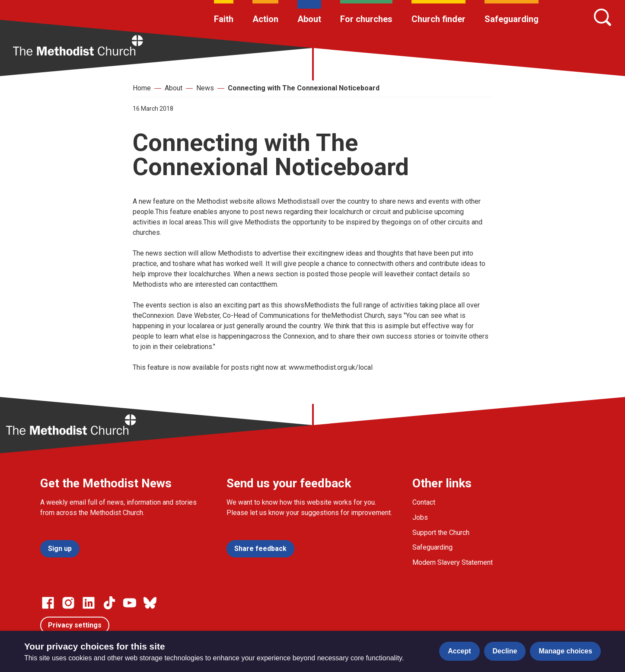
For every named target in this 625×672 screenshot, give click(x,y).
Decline (505, 651)
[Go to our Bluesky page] (150, 603)
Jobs (420, 517)
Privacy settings (75, 625)
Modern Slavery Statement (453, 562)
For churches (366, 19)
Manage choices (565, 651)
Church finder (438, 19)
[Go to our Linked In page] (89, 603)
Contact (424, 502)
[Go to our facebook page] (48, 603)
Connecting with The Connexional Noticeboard (304, 88)
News (205, 88)
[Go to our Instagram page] (68, 603)
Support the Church (441, 533)
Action (265, 19)
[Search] (603, 17)
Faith (224, 19)
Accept (459, 651)
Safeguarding (512, 19)
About (309, 19)
